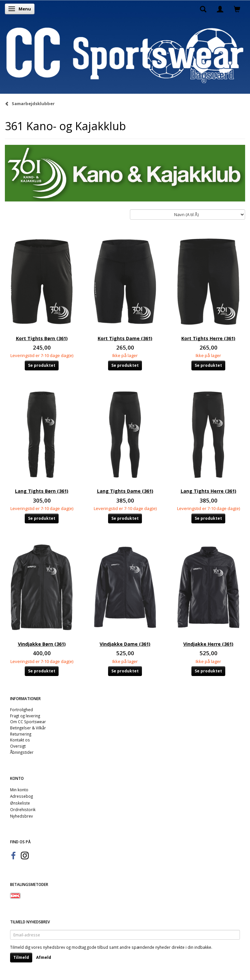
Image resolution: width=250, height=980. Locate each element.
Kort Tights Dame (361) (125, 338)
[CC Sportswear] (125, 55)
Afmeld (44, 957)
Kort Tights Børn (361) (42, 338)
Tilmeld (21, 957)
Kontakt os (20, 740)
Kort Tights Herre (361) (208, 338)
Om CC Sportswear (28, 722)
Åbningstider (22, 752)
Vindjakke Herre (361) (208, 644)
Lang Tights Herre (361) (208, 491)
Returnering (21, 734)
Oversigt (18, 746)
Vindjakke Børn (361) (42, 644)
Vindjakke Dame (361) (125, 644)
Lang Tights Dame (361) (125, 491)
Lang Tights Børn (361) (42, 491)
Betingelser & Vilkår (28, 728)
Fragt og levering (25, 716)
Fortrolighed (21, 710)
